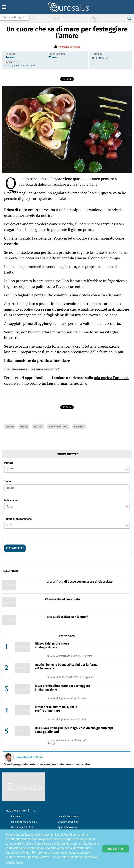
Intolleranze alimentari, (73, 741)
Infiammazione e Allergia (24, 822)
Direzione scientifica (68, 822)
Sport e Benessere (67, 827)
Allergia (52, 743)
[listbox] (67, 469)
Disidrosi (87, 656)
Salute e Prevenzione (69, 816)
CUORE (10, 427)
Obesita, (74, 677)
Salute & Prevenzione (43, 18)
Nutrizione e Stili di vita (23, 827)
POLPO (38, 427)
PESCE (24, 427)
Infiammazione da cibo (72, 698)
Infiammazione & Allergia (44, 25)
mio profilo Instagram (40, 383)
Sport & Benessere (42, 40)
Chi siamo (16, 816)
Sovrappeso (86, 677)
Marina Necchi (69, 47)
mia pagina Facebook (111, 378)
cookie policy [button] (15, 862)
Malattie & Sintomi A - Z (21, 811)
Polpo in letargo (67, 238)
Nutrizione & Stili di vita (43, 32)
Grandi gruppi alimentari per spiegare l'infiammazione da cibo (47, 764)
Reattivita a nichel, (70, 656)
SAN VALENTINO (58, 427)
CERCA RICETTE (15, 548)
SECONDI (79, 427)
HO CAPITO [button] (116, 849)
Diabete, (64, 677)
